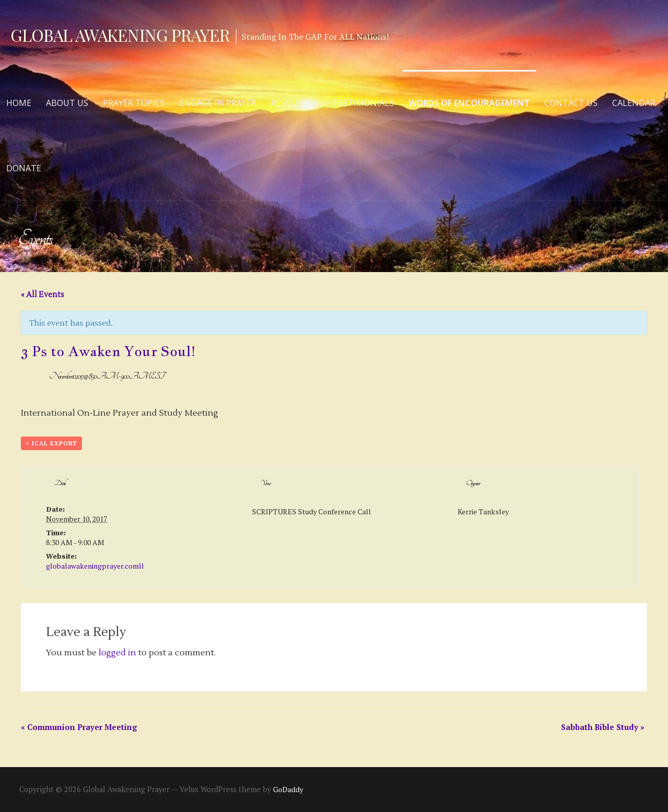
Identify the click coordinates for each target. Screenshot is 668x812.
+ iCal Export (51, 443)
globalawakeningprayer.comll (95, 566)
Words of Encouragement (469, 103)
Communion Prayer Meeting (79, 727)
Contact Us (571, 103)
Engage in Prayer (218, 103)
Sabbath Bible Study (603, 727)
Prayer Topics (134, 103)
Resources (294, 103)
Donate (24, 168)
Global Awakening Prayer (120, 35)
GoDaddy (288, 789)
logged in (117, 653)
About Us (67, 103)
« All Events (43, 295)
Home (19, 103)
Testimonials (363, 103)
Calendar (634, 103)
